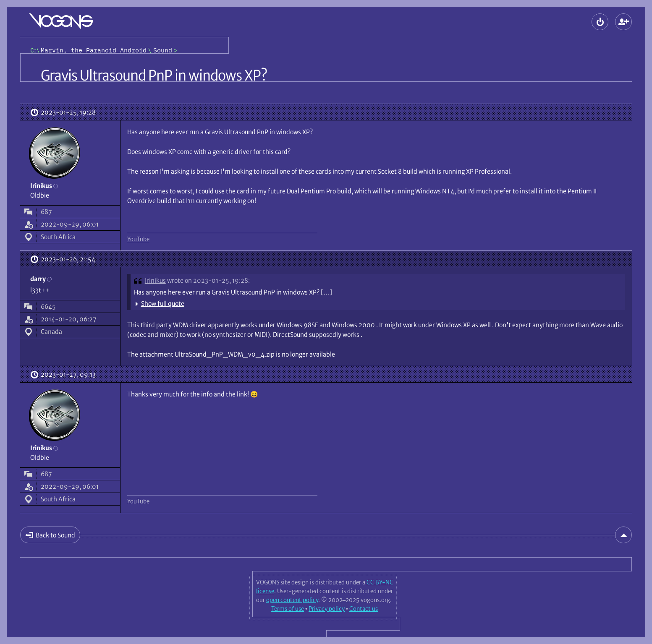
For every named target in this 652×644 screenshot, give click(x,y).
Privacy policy (327, 609)
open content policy (292, 600)
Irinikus (155, 280)
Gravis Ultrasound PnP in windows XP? (154, 76)
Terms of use (288, 609)
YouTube (138, 239)
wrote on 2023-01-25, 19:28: (208, 280)
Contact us (364, 609)
